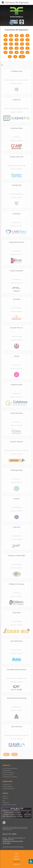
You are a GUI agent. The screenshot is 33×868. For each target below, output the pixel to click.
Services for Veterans (8, 775)
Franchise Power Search (9, 789)
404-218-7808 (10, 834)
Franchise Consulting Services (10, 768)
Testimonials (6, 803)
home (17, 854)
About (16, 856)
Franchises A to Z (7, 784)
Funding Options (7, 770)
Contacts (16, 864)
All (22, 57)
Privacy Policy (7, 843)
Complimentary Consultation (10, 777)
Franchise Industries (8, 787)
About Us (5, 796)
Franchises (17, 862)
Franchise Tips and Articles (9, 805)
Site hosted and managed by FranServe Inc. (13, 847)
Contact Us (5, 798)
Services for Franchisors (9, 773)
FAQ (4, 800)
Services (17, 859)
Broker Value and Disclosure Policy (13, 841)
